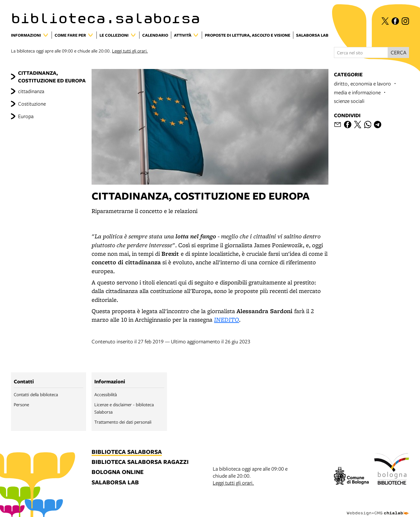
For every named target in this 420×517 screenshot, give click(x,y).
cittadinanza (31, 91)
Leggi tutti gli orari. (130, 51)
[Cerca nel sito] (361, 52)
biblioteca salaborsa (127, 452)
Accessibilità (106, 394)
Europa (26, 116)
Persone (21, 404)
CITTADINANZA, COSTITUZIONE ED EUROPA (52, 77)
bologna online (118, 472)
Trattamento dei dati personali (123, 422)
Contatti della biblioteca (36, 394)
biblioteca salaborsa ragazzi (140, 462)
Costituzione (32, 104)
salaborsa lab (115, 483)
